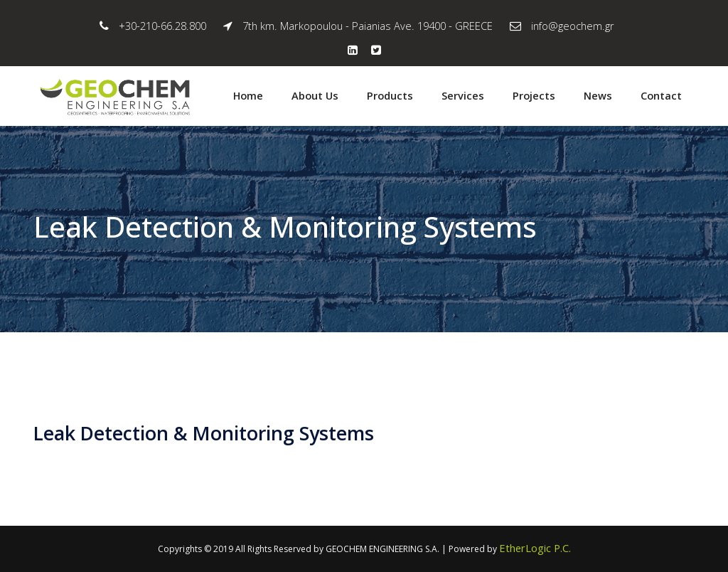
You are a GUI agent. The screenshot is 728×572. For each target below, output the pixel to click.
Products (390, 95)
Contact (661, 95)
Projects (534, 95)
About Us (315, 95)
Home (248, 95)
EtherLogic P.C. (535, 548)
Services (463, 95)
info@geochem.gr (573, 26)
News (598, 95)
